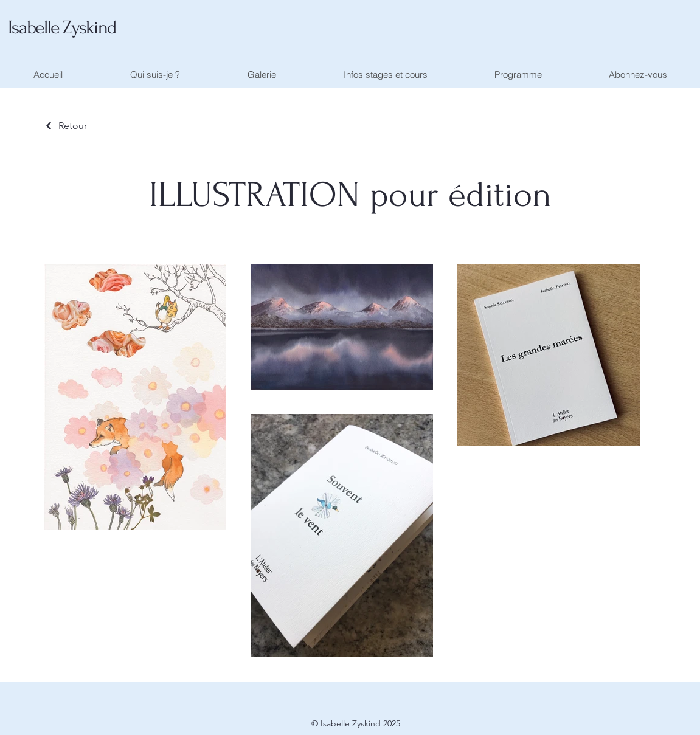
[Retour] (65, 126)
